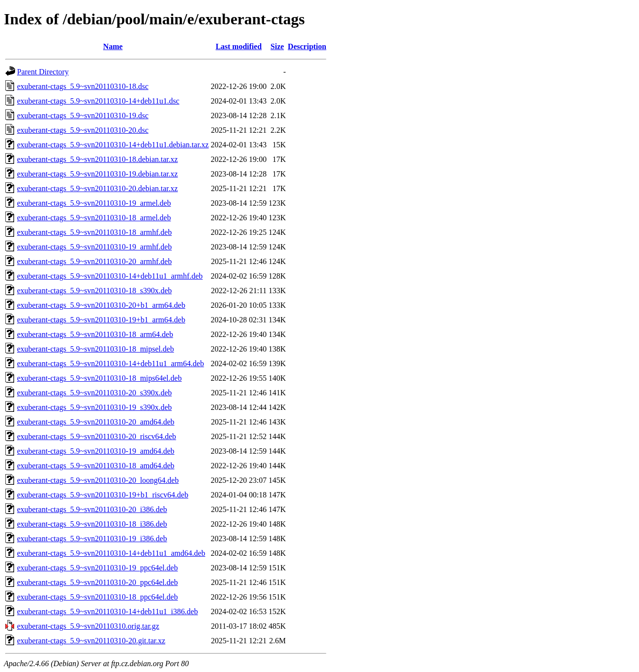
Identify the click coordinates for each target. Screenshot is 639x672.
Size (277, 46)
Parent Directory (43, 72)
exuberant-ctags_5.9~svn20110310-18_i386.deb (92, 524)
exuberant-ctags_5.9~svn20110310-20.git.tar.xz (91, 641)
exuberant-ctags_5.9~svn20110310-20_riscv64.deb (97, 436)
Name (113, 46)
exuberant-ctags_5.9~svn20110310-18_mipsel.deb (96, 349)
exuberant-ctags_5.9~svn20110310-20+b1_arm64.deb (101, 305)
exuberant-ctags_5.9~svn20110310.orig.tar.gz (88, 626)
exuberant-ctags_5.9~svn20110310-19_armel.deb (94, 203)
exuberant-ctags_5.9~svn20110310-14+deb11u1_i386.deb (107, 611)
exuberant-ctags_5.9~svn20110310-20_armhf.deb (94, 261)
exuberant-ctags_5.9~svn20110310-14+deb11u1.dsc (98, 101)
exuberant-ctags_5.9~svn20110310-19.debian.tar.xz (98, 174)
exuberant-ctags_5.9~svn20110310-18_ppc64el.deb (98, 597)
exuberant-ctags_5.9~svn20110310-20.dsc (83, 130)
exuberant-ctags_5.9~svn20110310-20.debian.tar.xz (98, 188)
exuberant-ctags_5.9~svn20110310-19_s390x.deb (94, 407)
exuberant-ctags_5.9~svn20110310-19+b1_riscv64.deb (103, 495)
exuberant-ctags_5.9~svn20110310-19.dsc (83, 115)
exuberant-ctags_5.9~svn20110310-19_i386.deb (92, 539)
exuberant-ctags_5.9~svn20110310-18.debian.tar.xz (98, 159)
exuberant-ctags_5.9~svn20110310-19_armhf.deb (94, 247)
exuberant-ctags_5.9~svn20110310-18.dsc (83, 86)
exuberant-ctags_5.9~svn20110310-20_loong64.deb (98, 480)
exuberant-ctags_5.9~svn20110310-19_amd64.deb (96, 451)
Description (307, 46)
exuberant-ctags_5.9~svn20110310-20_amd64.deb (96, 422)
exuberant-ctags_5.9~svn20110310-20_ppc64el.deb (98, 582)
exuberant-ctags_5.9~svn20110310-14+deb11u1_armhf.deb (110, 276)
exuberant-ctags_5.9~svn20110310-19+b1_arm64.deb (101, 320)
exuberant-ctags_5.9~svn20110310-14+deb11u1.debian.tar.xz (113, 145)
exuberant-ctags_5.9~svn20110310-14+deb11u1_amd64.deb (111, 553)
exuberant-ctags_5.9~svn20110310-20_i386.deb (92, 509)
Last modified (239, 46)
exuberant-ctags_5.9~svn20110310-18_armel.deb (94, 218)
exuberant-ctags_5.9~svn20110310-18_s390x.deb (94, 291)
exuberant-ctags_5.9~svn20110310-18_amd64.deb (96, 466)
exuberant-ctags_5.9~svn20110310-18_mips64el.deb (99, 378)
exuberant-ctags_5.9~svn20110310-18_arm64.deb (95, 334)
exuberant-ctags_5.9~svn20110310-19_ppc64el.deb (98, 568)
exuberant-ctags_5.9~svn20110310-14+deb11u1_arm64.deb (110, 363)
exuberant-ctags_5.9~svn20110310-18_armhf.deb (94, 232)
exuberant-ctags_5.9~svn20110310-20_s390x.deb (94, 393)
